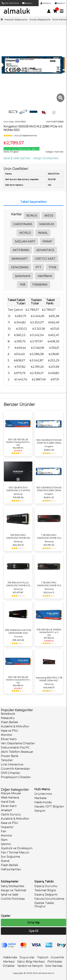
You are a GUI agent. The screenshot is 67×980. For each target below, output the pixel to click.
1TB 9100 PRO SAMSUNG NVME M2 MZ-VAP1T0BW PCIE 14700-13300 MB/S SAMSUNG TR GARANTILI (18, 536)
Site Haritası (54, 966)
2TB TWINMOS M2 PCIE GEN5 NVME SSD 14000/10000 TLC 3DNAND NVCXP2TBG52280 (18, 631)
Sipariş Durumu (46, 886)
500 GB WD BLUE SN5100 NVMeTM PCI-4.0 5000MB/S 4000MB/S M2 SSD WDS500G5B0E (18, 441)
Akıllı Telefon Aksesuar (17, 752)
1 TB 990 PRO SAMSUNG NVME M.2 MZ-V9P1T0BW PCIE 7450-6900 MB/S (49, 584)
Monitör (7, 735)
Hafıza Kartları (11, 869)
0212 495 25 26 (10, 3)
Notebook (8, 714)
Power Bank (10, 756)
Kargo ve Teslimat (14, 890)
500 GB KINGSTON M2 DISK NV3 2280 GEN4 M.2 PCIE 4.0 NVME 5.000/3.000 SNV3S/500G (49, 441)
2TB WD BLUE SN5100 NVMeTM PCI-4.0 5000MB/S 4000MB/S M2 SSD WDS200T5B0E (49, 631)
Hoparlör (7, 827)
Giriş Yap (33, 923)
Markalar (41, 798)
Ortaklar (9, 966)
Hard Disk (8, 802)
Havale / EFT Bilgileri (49, 807)
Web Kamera (10, 798)
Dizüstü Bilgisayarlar (40, 19)
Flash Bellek (10, 722)
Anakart (7, 810)
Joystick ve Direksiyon (17, 848)
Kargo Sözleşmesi (46, 158)
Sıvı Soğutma (10, 857)
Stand (5, 861)
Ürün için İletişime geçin (22, 149)
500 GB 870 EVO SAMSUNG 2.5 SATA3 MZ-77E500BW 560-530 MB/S (18, 489)
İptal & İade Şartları (17, 158)
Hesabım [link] (46, 3)
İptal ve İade (10, 895)
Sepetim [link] (60, 3)
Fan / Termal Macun (15, 852)
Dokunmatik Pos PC (15, 748)
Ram (4, 840)
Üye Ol (33, 931)
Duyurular (27, 957)
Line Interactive (12, 764)
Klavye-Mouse (11, 793)
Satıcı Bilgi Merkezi (31, 962)
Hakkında (10, 957)
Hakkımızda (43, 802)
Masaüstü (8, 718)
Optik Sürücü (11, 814)
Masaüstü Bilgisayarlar (16, 19)
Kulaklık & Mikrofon (15, 726)
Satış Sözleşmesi (13, 886)
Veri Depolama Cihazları (18, 743)
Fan (4, 831)
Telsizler (7, 760)
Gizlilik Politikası (13, 899)
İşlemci (6, 844)
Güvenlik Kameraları (16, 769)
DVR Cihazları (11, 773)
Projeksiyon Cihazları (16, 777)
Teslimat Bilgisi (45, 890)
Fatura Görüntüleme (49, 899)
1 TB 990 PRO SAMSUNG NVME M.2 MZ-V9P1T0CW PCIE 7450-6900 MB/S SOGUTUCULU (49, 536)
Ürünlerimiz (43, 794)
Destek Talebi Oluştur (44, 905)
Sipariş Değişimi (46, 895)
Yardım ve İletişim (30, 966)
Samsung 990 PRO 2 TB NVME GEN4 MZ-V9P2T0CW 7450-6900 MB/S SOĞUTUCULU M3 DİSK (49, 679)
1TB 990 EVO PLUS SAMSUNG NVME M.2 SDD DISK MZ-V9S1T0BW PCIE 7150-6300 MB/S (18, 584)
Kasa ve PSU (10, 731)
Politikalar (55, 962)
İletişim (27, 3)
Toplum (43, 957)
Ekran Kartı (9, 739)
